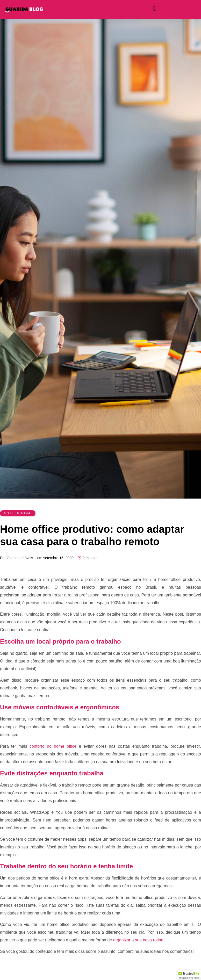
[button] (189, 975)
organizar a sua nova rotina (138, 940)
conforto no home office (52, 746)
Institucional (18, 513)
